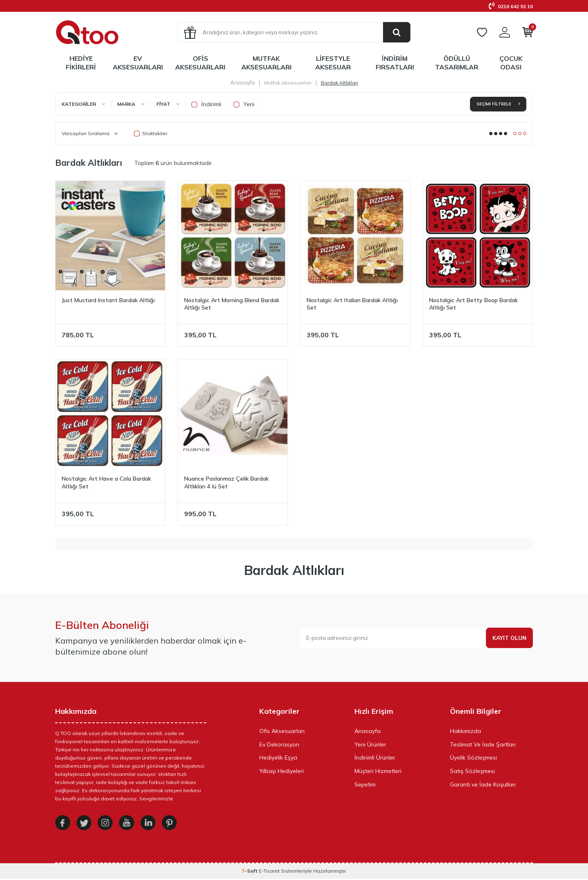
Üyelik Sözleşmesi (473, 757)
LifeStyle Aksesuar (333, 63)
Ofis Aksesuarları (200, 63)
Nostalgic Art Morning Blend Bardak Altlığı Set (232, 304)
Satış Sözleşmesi (472, 771)
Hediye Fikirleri (81, 63)
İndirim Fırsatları (395, 63)
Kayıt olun (509, 638)
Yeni (244, 104)
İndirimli (206, 104)
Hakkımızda (465, 731)
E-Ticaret (269, 872)
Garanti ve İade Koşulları (483, 784)
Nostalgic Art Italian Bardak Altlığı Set (352, 304)
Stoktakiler (151, 133)
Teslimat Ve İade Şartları (483, 744)
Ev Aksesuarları (138, 63)
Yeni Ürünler (370, 744)
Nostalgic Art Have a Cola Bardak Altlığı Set (106, 482)
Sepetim (365, 784)
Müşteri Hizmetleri (378, 771)
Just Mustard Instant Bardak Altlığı (108, 300)
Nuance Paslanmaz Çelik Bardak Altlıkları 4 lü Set (226, 482)
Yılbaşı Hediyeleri (282, 771)
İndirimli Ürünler (375, 757)
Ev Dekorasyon (279, 744)
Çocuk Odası (511, 63)
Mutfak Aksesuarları (266, 63)
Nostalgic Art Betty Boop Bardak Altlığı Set (473, 304)
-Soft (250, 872)
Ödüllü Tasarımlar (457, 63)
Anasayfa (243, 82)
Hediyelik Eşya (278, 757)
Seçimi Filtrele (498, 104)
